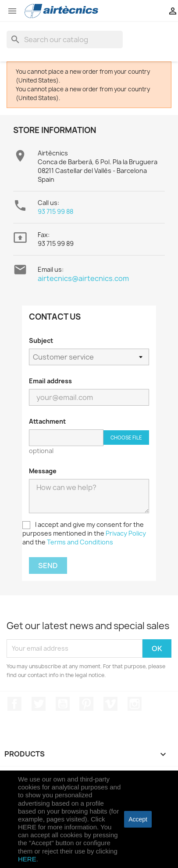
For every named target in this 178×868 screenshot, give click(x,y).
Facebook (14, 704)
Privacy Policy (126, 533)
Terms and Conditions (80, 542)
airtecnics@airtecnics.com (83, 278)
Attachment (47, 421)
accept (138, 819)
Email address (50, 381)
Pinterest (86, 704)
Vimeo (110, 704)
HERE (27, 859)
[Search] (65, 40)
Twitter (39, 704)
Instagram (135, 704)
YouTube (63, 704)
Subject (41, 340)
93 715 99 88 (55, 211)
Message (43, 471)
